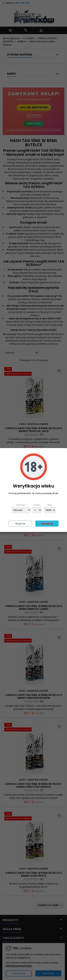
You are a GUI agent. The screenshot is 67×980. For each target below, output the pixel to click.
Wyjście (20, 524)
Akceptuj (47, 524)
